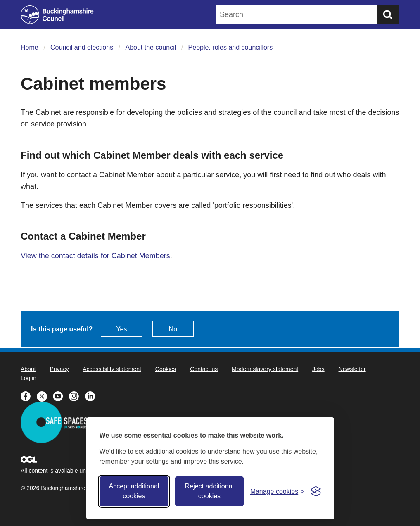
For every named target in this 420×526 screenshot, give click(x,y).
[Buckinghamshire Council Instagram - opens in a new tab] (77, 395)
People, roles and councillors (231, 47)
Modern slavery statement (265, 369)
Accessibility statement (112, 369)
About (28, 369)
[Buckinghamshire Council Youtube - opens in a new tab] (61, 395)
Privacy (59, 369)
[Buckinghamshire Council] (57, 15)
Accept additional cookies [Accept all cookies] (134, 491)
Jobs (318, 369)
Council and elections (82, 47)
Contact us (204, 369)
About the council (151, 47)
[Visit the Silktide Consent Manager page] (316, 491)
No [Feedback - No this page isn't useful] (173, 329)
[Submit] (388, 15)
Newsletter (352, 369)
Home (30, 47)
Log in (28, 378)
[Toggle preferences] (277, 491)
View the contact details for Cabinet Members (95, 256)
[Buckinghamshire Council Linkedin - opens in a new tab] (92, 395)
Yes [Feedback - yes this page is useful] (121, 329)
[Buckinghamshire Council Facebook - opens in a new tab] (29, 395)
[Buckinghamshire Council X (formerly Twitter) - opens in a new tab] (45, 395)
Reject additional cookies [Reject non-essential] (209, 491)
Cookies (166, 369)
